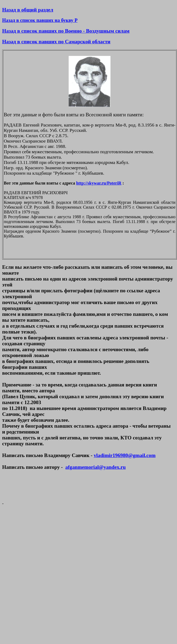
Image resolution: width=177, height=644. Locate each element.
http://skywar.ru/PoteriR (99, 183)
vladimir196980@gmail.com (124, 455)
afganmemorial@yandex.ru (96, 467)
